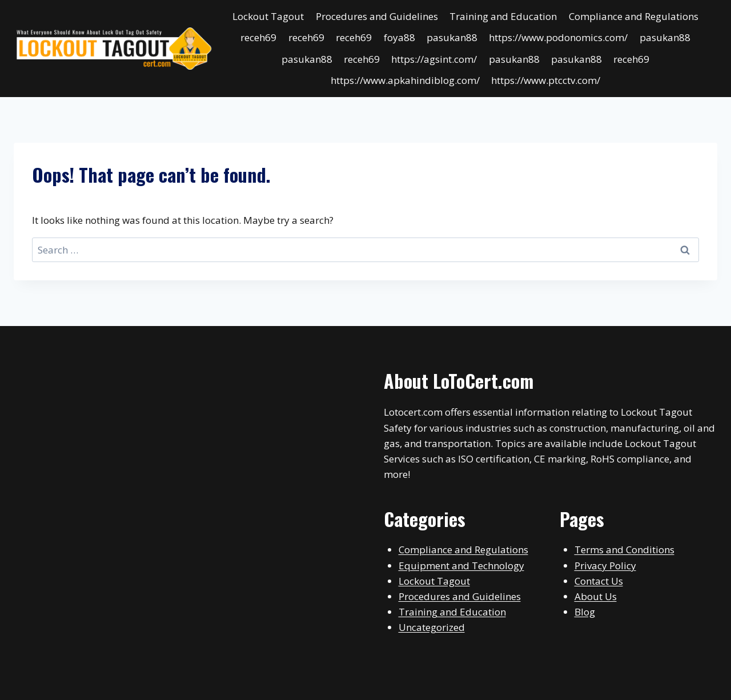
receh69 (258, 37)
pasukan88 (452, 37)
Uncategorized (432, 627)
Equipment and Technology (461, 566)
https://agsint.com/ (434, 59)
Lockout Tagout (268, 16)
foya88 (399, 37)
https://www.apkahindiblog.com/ (405, 80)
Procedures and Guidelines (377, 16)
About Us (596, 596)
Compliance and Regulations (634, 16)
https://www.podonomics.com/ (558, 37)
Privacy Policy (605, 566)
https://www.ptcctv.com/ (546, 80)
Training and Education (503, 16)
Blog (585, 612)
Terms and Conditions (624, 550)
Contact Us (599, 581)
